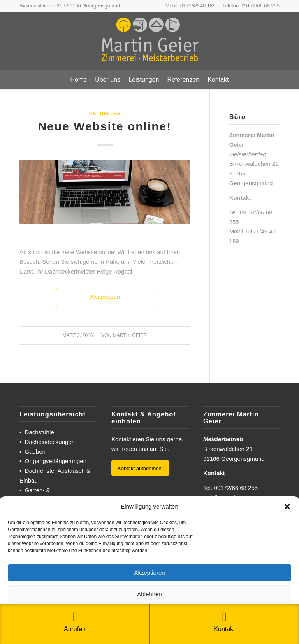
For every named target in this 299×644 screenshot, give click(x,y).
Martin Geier (130, 335)
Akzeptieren (149, 573)
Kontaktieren (128, 439)
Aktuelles (105, 113)
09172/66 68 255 (260, 6)
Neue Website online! (105, 126)
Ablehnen (149, 594)
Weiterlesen (105, 297)
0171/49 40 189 (198, 6)
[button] (287, 507)
